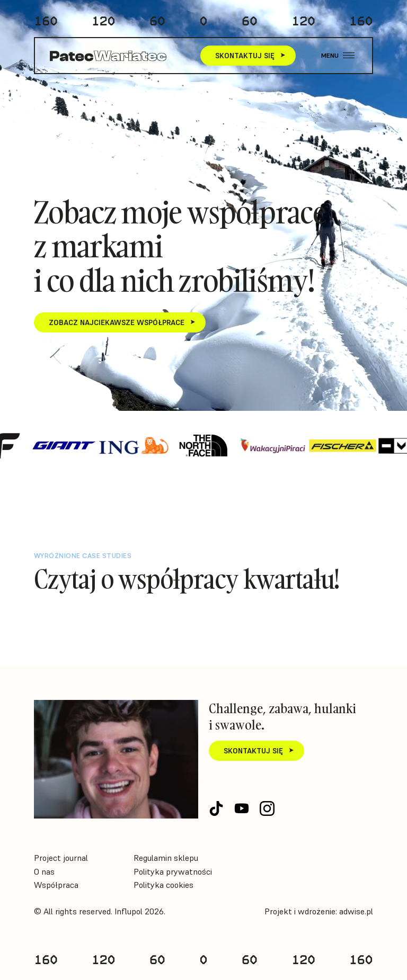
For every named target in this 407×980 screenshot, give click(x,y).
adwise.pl (356, 911)
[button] (338, 56)
